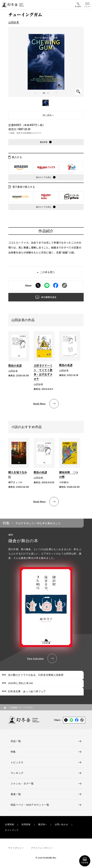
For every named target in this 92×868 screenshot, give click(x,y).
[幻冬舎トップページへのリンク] (13, 5)
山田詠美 (14, 22)
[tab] (42, 675)
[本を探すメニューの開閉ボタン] (78, 5)
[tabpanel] (46, 591)
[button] (46, 103)
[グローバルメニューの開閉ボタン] (87, 5)
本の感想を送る (49, 297)
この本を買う (48, 272)
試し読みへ (48, 115)
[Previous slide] (36, 93)
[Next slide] (56, 93)
